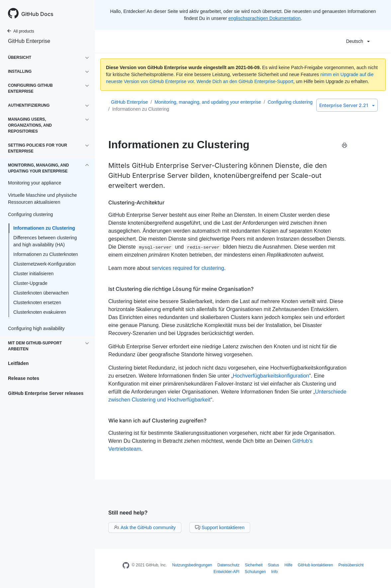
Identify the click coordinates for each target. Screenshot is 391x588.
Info (274, 572)
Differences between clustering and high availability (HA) (45, 241)
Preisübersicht (351, 565)
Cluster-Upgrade (30, 283)
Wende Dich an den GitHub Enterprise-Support (245, 81)
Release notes (24, 378)
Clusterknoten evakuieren (40, 312)
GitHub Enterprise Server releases (46, 393)
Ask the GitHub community (145, 528)
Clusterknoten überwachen (41, 293)
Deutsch (358, 41)
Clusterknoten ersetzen (37, 302)
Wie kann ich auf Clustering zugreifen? (157, 420)
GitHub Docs (37, 14)
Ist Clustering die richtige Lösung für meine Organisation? (181, 289)
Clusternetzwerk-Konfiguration (45, 264)
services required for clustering (188, 268)
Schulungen (255, 572)
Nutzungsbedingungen (192, 565)
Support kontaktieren (220, 528)
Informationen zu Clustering (44, 228)
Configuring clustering (290, 102)
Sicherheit (254, 565)
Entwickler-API (227, 572)
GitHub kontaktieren (315, 565)
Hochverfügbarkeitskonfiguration (271, 376)
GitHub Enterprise (29, 41)
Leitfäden (18, 363)
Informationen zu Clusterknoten (46, 254)
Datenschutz (228, 565)
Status (273, 565)
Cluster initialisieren (33, 274)
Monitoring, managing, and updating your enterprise (208, 102)
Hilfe (288, 565)
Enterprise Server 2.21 (347, 105)
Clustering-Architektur (136, 202)
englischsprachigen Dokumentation (264, 18)
